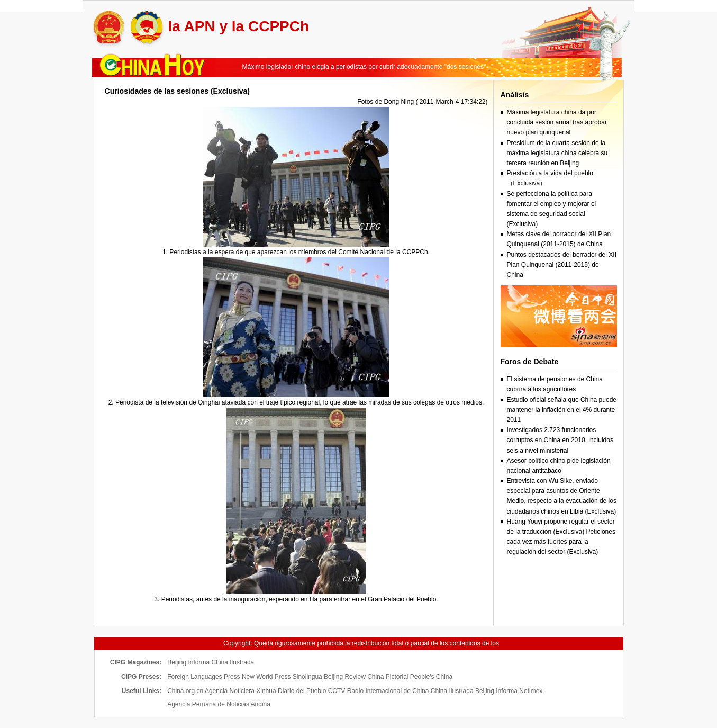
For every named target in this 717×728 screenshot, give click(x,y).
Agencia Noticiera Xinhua (240, 691)
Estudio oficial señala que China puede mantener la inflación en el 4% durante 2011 (562, 410)
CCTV (337, 691)
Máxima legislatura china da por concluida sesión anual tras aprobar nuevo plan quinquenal (557, 122)
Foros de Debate (530, 362)
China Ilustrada (233, 662)
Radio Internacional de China (388, 691)
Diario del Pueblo (302, 691)
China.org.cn (185, 691)
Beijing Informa (188, 662)
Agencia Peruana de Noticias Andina (219, 704)
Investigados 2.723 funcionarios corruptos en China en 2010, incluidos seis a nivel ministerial (560, 440)
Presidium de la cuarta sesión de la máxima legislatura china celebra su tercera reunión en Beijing (557, 153)
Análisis (515, 95)
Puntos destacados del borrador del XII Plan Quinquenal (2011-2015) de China (562, 265)
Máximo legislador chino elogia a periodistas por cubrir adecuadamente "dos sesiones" (364, 67)
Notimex (531, 691)
